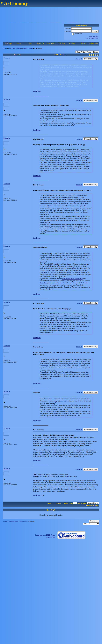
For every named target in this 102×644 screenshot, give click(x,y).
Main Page (8, 44)
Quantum (95, 505)
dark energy (64, 401)
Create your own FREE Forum (45, 535)
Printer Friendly (91, 59)
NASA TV (40, 44)
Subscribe (94, 521)
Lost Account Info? (92, 38)
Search (19, 44)
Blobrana (7, 58)
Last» (66, 503)
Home (5, 48)
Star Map (62, 44)
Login (95, 31)
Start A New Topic (84, 52)
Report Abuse (51, 538)
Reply (96, 52)
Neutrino (89, 505)
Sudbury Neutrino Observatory (73, 279)
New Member (94, 36)
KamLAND (43, 283)
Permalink (79, 59)
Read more (37, 91)
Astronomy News (15, 48)
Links (30, 44)
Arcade (83, 44)
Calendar (72, 44)
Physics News (28, 48)
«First (50, 503)
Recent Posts (94, 44)
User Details (51, 44)
